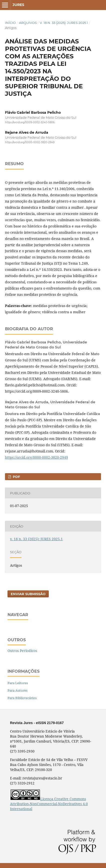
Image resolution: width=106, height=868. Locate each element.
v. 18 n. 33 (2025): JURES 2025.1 (64, 23)
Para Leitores (18, 683)
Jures (18, 5)
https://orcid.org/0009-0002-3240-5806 (30, 122)
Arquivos (28, 23)
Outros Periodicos (22, 651)
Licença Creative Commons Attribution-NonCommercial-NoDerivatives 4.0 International (49, 804)
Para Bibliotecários (22, 698)
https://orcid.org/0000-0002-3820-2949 (30, 143)
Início (10, 23)
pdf (16, 477)
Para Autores (17, 690)
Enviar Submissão (28, 594)
